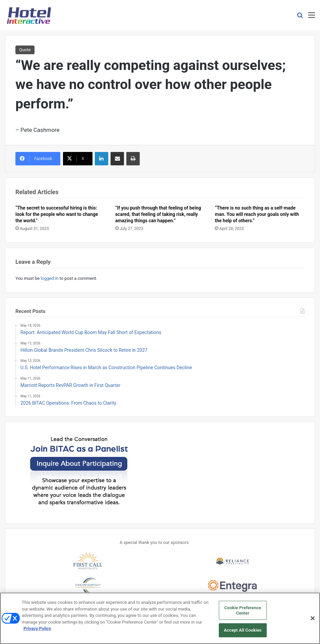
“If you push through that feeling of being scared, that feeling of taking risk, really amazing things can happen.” (158, 214)
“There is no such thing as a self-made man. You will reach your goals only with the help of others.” (257, 214)
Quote (25, 50)
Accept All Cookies (243, 633)
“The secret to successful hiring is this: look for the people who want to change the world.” (57, 214)
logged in (49, 278)
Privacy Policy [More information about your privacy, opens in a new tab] (37, 631)
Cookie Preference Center (243, 613)
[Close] (313, 621)
